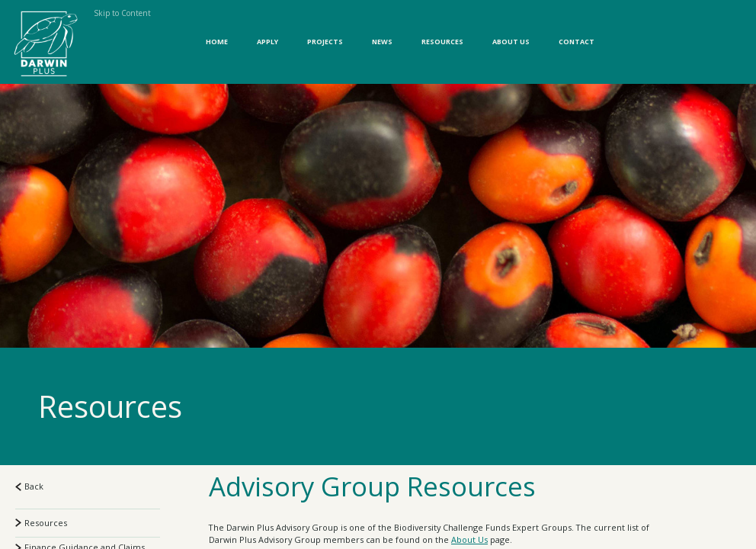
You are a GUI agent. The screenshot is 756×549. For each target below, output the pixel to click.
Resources (442, 42)
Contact (577, 42)
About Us (511, 42)
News (382, 42)
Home (217, 42)
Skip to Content (122, 13)
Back (29, 486)
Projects (325, 42)
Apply (267, 42)
